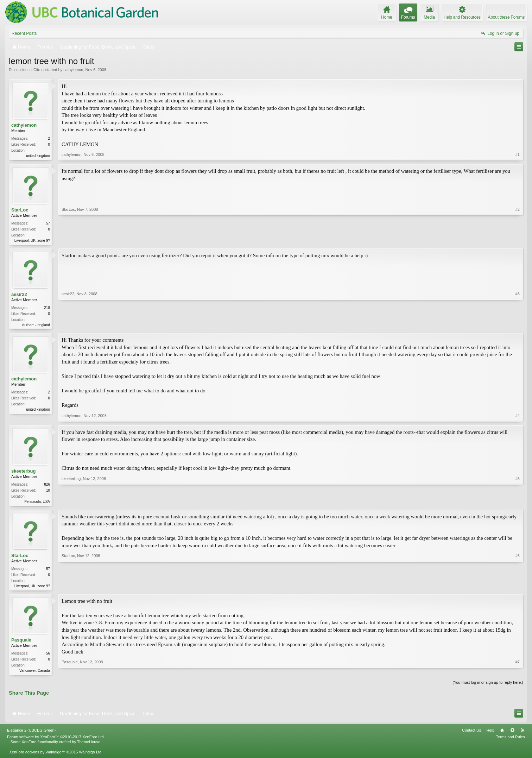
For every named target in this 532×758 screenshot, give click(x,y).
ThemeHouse (89, 746)
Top (512, 734)
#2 (518, 240)
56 (48, 656)
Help (490, 734)
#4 (518, 417)
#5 (518, 503)
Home (502, 734)
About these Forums (506, 17)
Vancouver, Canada (35, 674)
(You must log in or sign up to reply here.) (488, 686)
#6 (518, 588)
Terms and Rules (510, 741)
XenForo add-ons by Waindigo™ (37, 756)
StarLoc (20, 210)
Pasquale (21, 643)
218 (47, 309)
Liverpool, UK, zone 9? (32, 241)
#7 (518, 673)
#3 (518, 325)
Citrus (39, 70)
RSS (522, 734)
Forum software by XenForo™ (56, 741)
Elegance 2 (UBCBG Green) (31, 734)
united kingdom (38, 156)
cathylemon (73, 70)
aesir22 (19, 295)
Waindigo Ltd (90, 756)
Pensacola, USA (37, 503)
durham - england (36, 326)
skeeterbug (23, 473)
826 (47, 486)
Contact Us (471, 734)
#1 (518, 155)
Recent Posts (24, 33)
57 (48, 224)
